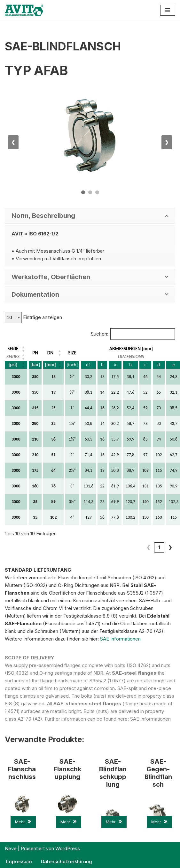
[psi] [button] (13, 365)
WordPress (68, 848)
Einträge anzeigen (42, 317)
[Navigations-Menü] (168, 10)
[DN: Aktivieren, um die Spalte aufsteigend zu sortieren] (53, 353)
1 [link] (148, 547)
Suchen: (100, 334)
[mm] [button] (50, 365)
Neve (11, 848)
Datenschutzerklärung (67, 861)
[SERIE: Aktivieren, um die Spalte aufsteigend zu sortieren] (16, 349)
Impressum (19, 861)
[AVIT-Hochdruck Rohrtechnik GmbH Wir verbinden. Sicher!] (24, 10)
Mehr (23, 821)
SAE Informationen (120, 639)
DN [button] (50, 353)
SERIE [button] (13, 349)
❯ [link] (170, 547)
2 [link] (159, 547)
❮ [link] (138, 547)
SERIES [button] (13, 357)
